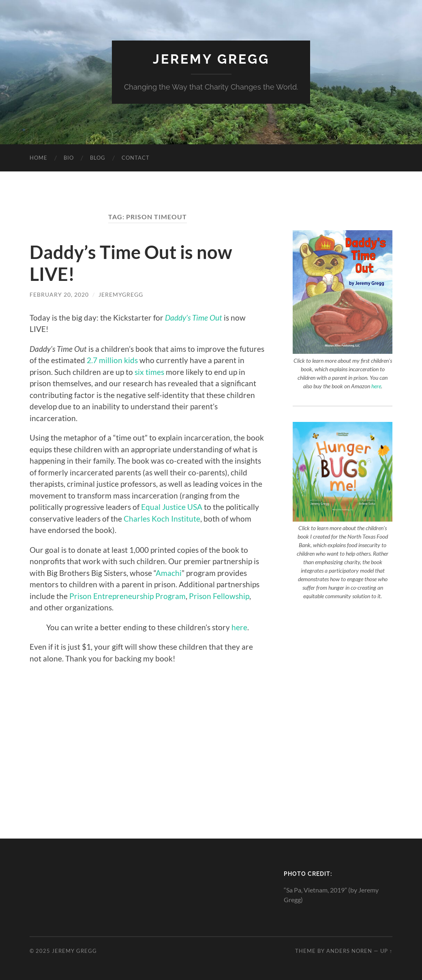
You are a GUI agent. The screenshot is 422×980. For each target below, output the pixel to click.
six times (149, 372)
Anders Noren (349, 951)
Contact (136, 158)
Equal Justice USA (172, 507)
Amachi (169, 573)
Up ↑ (386, 951)
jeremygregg (121, 294)
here (239, 627)
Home (39, 158)
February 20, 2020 (59, 294)
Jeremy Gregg (211, 59)
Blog (98, 158)
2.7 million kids (112, 360)
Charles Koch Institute (162, 519)
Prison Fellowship (219, 596)
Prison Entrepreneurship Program (127, 596)
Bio (69, 158)
